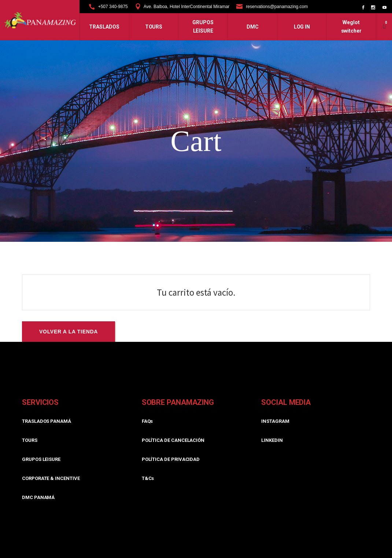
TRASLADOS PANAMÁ (47, 421)
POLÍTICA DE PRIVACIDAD (171, 459)
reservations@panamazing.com (277, 7)
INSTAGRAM (275, 421)
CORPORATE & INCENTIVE (51, 478)
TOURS (30, 440)
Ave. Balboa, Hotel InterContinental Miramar (187, 7)
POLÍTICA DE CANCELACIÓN (173, 440)
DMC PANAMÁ (38, 497)
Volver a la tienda (69, 332)
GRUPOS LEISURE (41, 459)
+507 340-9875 (113, 7)
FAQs (147, 421)
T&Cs (148, 478)
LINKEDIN (272, 440)
